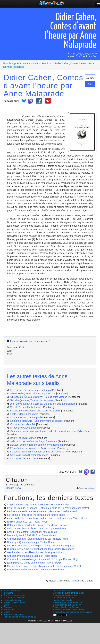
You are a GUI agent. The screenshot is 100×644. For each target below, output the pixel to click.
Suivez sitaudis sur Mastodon (67, 605)
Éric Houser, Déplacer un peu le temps (30, 390)
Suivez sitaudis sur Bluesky (66, 607)
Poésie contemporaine (14, 595)
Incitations (8, 593)
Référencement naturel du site (67, 602)
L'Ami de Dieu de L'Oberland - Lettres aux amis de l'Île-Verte (48, 508)
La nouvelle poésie (12, 600)
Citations (8, 607)
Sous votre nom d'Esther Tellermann (29, 455)
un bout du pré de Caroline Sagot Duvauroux (34, 441)
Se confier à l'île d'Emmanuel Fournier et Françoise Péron (41, 452)
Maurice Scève (14, 488)
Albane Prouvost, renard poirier (26, 417)
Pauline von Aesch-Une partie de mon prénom (42, 511)
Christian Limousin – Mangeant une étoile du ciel (43, 559)
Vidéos (7, 612)
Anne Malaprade (34, 93)
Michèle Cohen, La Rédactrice (26, 407)
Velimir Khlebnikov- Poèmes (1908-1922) (37, 528)
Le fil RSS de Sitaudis (63, 598)
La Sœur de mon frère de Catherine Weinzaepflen (36, 445)
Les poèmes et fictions (14, 598)
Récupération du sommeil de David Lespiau (33, 448)
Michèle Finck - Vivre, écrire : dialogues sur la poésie (44, 566)
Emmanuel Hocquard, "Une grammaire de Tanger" (37, 421)
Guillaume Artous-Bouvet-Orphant (41, 549)
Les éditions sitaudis (63, 600)
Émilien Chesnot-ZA (27, 522)
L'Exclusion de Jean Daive (24, 458)
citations (91, 488)
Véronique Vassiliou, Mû (23, 424)
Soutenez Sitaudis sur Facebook (68, 610)
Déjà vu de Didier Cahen (23, 438)
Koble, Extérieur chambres (24, 414)
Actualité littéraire (12, 591)
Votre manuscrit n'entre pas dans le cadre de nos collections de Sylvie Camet (51, 431)
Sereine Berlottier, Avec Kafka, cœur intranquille (35, 411)
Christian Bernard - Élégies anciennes (37, 539)
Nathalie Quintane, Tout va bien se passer (32, 400)
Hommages (9, 610)
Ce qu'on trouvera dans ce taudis (69, 593)
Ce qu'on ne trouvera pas (65, 595)
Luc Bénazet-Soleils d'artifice (41, 546)
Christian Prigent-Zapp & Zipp (32, 556)
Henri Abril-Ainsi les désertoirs (37, 552)
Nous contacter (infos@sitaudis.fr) (20, 617)
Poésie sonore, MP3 (13, 614)
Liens (6, 605)
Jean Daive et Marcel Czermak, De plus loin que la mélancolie (43, 404)
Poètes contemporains (14, 602)
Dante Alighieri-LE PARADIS (32, 535)
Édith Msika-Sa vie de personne (34, 563)
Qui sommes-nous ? (63, 591)
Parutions (76, 581)
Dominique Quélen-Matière (31, 542)
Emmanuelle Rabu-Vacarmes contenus (36, 570)
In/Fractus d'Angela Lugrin (24, 428)
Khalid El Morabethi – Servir (32, 532)
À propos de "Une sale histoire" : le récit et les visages (39, 397)
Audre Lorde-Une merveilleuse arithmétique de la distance (47, 518)
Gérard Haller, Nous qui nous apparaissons (33, 394)
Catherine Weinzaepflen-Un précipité (37, 525)
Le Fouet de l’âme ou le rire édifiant (36, 515)
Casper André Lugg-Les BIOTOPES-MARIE (38, 505)
